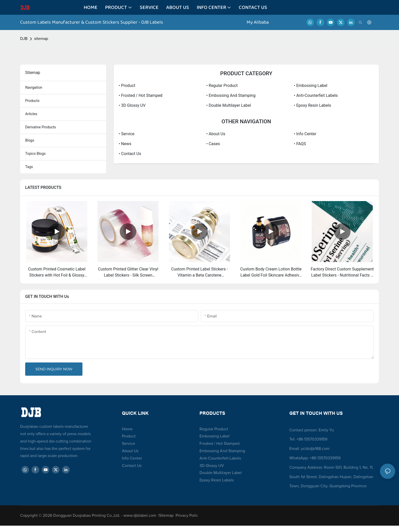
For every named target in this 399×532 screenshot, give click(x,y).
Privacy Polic (187, 515)
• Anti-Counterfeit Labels (316, 95)
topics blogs (35, 154)
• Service (127, 134)
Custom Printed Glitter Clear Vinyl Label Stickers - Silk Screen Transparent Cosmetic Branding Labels (128, 272)
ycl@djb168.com (315, 449)
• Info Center (305, 134)
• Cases (213, 144)
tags (29, 167)
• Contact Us (130, 154)
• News (125, 144)
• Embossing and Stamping (231, 95)
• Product (127, 86)
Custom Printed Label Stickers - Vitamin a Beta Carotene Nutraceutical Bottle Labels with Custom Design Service (199, 272)
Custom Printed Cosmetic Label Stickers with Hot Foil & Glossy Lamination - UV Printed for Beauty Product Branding (57, 272)
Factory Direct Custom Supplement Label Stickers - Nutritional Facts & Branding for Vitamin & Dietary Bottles (342, 272)
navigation (34, 87)
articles (31, 114)
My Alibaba (258, 22)
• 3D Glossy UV (132, 105)
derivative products (41, 127)
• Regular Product (222, 86)
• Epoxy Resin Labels (312, 105)
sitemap (41, 39)
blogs (30, 140)
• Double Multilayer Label (229, 105)
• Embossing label (311, 86)
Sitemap (167, 515)
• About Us (216, 134)
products (32, 101)
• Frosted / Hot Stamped (141, 95)
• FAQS (300, 144)
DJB (24, 39)
